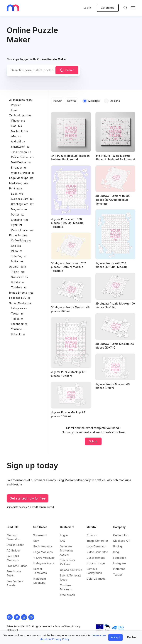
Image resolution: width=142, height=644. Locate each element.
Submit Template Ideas (71, 577)
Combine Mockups (66, 587)
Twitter (118, 575)
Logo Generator (97, 546)
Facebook (120, 558)
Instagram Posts (44, 563)
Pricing (118, 546)
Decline (132, 637)
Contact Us (120, 535)
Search (67, 70)
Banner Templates (40, 571)
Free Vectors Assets (15, 583)
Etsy (36, 541)
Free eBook (67, 595)
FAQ (62, 541)
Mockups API (122, 541)
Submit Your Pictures (67, 562)
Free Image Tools (14, 573)
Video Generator (97, 552)
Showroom (40, 535)
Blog (116, 552)
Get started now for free (28, 498)
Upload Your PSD (71, 570)
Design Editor (15, 545)
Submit (93, 441)
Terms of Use (62, 626)
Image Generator (97, 541)
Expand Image (96, 563)
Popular (58, 101)
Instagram (119, 563)
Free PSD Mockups (13, 558)
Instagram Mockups (40, 581)
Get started (108, 8)
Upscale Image (96, 558)
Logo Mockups (43, 552)
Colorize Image (96, 579)
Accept (115, 637)
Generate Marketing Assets (66, 550)
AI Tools (92, 535)
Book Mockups (43, 546)
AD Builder (13, 550)
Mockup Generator (13, 537)
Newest (72, 101)
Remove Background (94, 571)
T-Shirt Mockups (44, 558)
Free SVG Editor (17, 566)
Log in (87, 8)
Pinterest (119, 569)
